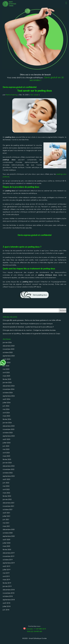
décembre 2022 (9, 466)
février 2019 (7, 583)
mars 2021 (6, 526)
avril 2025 (6, 372)
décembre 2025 (9, 346)
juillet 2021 (7, 516)
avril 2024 (6, 413)
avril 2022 (6, 489)
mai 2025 (6, 369)
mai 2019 (6, 573)
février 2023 (7, 459)
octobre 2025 (8, 352)
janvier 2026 (7, 342)
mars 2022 (6, 493)
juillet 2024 (7, 402)
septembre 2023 (9, 436)
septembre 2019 (9, 563)
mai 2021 (6, 523)
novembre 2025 (9, 349)
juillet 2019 (7, 570)
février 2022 (7, 496)
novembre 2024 (9, 389)
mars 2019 (6, 580)
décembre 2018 (9, 590)
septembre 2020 (9, 536)
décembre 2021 (9, 503)
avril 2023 (6, 453)
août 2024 (6, 399)
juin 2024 (6, 406)
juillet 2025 (7, 362)
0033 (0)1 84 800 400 (35, 631)
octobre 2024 (8, 393)
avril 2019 (6, 576)
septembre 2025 (9, 356)
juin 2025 (6, 366)
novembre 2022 (9, 469)
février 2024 (7, 419)
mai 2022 (6, 486)
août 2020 (6, 539)
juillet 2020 (7, 543)
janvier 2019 (7, 586)
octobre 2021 (8, 509)
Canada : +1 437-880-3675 (35, 629)
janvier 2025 (7, 382)
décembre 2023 (9, 426)
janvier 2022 (7, 499)
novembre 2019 (9, 556)
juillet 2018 (7, 606)
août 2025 (6, 359)
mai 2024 (6, 409)
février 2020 (7, 549)
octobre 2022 (8, 473)
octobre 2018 (8, 596)
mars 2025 (6, 376)
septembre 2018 (9, 600)
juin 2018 (6, 610)
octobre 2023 (8, 433)
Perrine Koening (11, 95)
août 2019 (6, 566)
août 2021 (6, 513)
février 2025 (7, 379)
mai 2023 (6, 449)
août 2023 (6, 439)
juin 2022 (6, 483)
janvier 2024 (7, 423)
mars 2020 (6, 546)
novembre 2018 (9, 593)
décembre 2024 (9, 386)
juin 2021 (6, 519)
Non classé (34, 95)
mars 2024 (6, 416)
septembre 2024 (9, 396)
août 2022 (6, 479)
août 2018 (6, 603)
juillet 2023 (7, 443)
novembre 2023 (9, 429)
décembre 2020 (9, 529)
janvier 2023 (7, 463)
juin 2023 (6, 446)
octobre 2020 (8, 533)
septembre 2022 (9, 476)
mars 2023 (6, 456)
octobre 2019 (8, 560)
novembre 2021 (9, 506)
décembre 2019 (9, 553)
